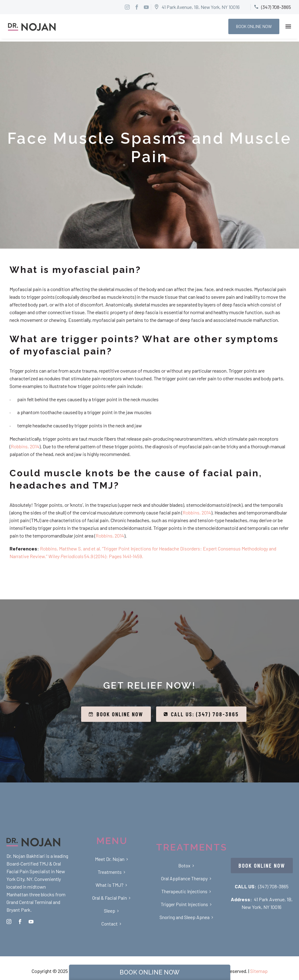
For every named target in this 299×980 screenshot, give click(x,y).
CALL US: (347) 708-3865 (201, 714)
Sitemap (259, 971)
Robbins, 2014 (25, 446)
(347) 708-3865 (273, 886)
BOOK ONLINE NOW (254, 26)
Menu (288, 26)
